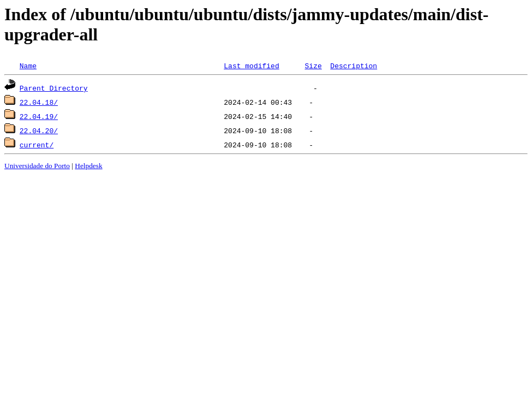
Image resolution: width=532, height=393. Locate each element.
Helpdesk (88, 166)
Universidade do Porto (37, 166)
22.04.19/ (39, 116)
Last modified (251, 65)
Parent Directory (54, 88)
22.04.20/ (39, 130)
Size (313, 65)
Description (354, 65)
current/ (37, 145)
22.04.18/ (39, 102)
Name (28, 65)
